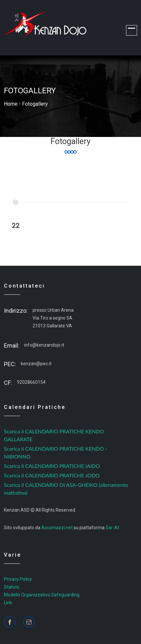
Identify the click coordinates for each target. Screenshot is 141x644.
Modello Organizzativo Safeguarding (42, 595)
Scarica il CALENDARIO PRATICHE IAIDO (52, 466)
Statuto (12, 587)
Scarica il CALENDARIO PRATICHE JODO (52, 475)
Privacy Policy (18, 579)
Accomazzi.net (57, 528)
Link (8, 603)
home (11, 104)
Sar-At (112, 528)
